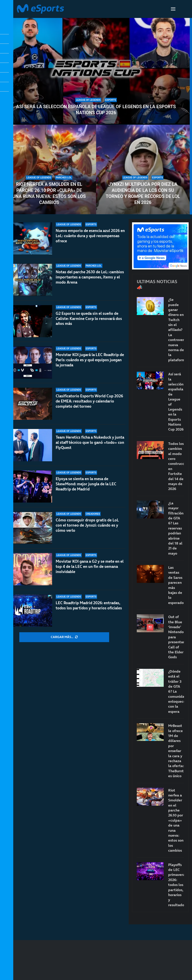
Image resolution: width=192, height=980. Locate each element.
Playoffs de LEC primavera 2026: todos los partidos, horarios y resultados (176, 885)
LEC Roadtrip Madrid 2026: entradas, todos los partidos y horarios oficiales (89, 605)
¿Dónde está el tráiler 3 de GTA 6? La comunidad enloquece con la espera (176, 691)
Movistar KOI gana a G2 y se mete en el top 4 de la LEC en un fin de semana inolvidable (90, 567)
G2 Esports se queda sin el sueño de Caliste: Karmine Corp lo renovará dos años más (89, 319)
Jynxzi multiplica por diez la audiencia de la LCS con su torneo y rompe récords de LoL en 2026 (143, 193)
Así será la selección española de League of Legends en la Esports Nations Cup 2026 (96, 110)
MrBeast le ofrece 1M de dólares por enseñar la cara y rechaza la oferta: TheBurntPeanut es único (176, 751)
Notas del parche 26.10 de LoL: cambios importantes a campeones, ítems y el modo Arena (90, 277)
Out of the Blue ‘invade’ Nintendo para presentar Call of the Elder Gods (176, 637)
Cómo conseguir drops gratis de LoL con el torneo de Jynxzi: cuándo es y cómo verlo (87, 525)
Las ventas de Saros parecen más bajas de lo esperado (176, 585)
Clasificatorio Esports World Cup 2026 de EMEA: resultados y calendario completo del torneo (89, 401)
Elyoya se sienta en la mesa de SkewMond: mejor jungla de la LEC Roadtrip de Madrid (86, 484)
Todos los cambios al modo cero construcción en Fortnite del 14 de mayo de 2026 (176, 466)
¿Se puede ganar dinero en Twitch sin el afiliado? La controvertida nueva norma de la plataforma (176, 330)
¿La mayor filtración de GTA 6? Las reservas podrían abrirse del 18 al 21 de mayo (176, 528)
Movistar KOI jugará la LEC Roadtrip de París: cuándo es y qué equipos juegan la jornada (90, 360)
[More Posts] (64, 637)
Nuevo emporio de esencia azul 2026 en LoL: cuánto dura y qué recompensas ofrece (90, 236)
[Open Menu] (173, 9)
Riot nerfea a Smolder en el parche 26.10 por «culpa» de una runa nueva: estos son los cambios (49, 193)
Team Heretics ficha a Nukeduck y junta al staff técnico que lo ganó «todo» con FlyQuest (90, 442)
